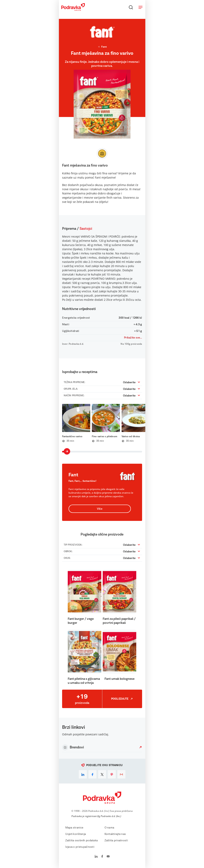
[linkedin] (83, 774)
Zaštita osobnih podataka (82, 841)
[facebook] (92, 774)
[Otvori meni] (140, 7)
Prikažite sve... (133, 338)
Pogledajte (122, 699)
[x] (102, 774)
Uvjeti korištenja (76, 834)
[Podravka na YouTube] (108, 857)
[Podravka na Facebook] (102, 857)
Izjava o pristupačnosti (80, 847)
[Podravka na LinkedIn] (96, 857)
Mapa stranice (74, 828)
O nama (109, 828)
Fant (102, 47)
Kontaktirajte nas (115, 834)
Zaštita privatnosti (116, 841)
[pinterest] (112, 774)
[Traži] (131, 7)
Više (100, 509)
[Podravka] (73, 10)
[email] (121, 774)
